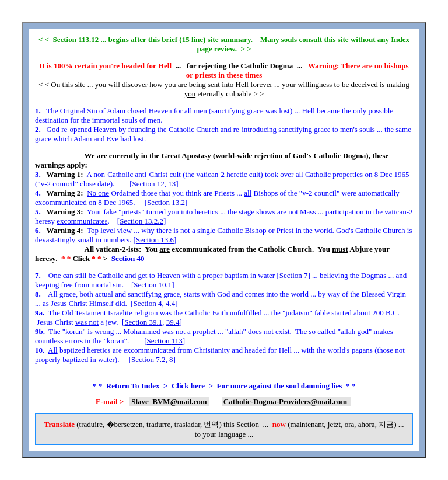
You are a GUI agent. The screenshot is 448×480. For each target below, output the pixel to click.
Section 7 (294, 275)
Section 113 (164, 341)
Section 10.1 (153, 285)
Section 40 (128, 258)
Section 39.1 (143, 322)
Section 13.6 (155, 240)
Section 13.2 (166, 202)
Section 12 (148, 184)
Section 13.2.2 (141, 221)
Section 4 (148, 303)
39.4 (173, 322)
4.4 (170, 303)
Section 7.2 (148, 359)
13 (172, 184)
